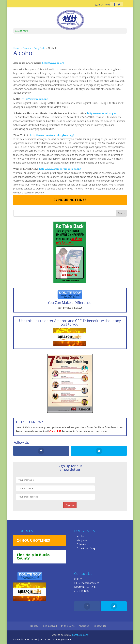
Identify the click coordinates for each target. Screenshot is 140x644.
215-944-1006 (82, 591)
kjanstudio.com (80, 635)
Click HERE (55, 431)
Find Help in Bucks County (33, 556)
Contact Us (100, 626)
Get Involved (50, 626)
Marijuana (82, 540)
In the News (68, 626)
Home (17, 48)
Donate (34, 626)
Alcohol (80, 536)
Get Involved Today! (70, 308)
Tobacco (81, 544)
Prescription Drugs (86, 548)
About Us (84, 626)
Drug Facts (39, 48)
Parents (27, 48)
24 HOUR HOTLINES (70, 200)
